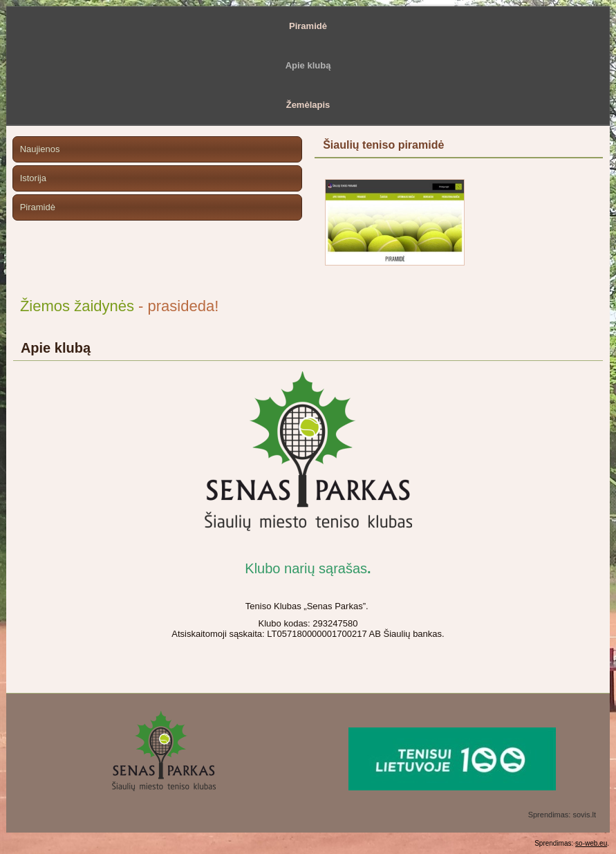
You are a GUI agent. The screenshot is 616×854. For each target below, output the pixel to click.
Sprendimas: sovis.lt (562, 815)
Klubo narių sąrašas (306, 568)
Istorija (33, 178)
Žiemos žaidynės (77, 306)
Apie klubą (308, 65)
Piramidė (308, 26)
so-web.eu (591, 843)
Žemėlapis (308, 105)
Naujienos (40, 149)
